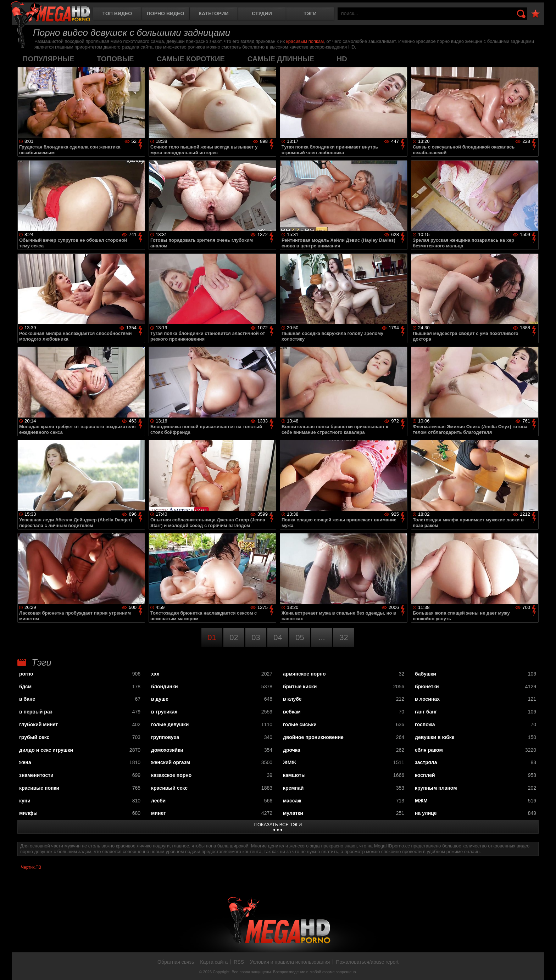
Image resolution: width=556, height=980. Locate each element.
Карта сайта (214, 962)
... (322, 637)
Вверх (545, 967)
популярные (48, 59)
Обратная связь (176, 962)
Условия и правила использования (290, 962)
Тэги (310, 13)
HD (342, 59)
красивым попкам (305, 41)
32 (344, 637)
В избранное (535, 14)
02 (234, 637)
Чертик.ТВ (31, 867)
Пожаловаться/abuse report (367, 962)
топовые (115, 59)
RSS (239, 962)
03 (256, 637)
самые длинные (281, 59)
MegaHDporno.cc (50, 12)
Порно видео (166, 13)
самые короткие (191, 59)
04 (278, 637)
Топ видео (117, 13)
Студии (262, 13)
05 (300, 637)
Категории (214, 13)
